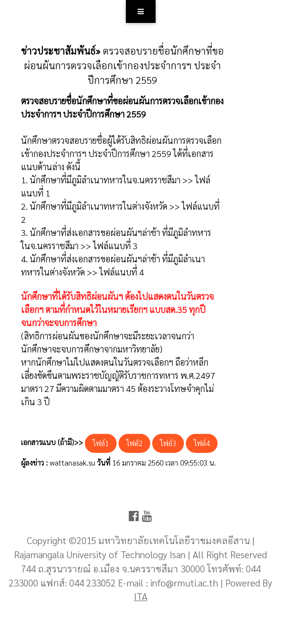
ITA (141, 596)
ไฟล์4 (202, 443)
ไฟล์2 (134, 443)
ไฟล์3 (168, 443)
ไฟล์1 (101, 443)
